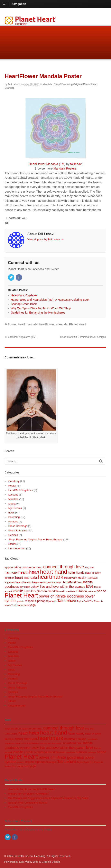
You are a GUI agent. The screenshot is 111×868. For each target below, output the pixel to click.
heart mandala (28, 324)
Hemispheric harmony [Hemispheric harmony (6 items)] (50, 582)
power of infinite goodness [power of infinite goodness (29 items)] (61, 596)
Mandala (48, 84)
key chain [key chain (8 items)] (25, 587)
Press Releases (18, 530)
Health (12, 486)
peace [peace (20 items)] (101, 591)
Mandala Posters (65, 168)
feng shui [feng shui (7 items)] (89, 568)
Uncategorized (17, 548)
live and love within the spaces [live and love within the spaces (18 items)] (63, 586)
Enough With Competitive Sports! (28, 803)
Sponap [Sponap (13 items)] (40, 601)
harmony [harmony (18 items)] (11, 572)
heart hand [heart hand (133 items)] (54, 572)
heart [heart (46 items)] (34, 572)
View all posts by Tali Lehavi (46, 239)
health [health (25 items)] (23, 572)
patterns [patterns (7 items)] (92, 591)
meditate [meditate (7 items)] (70, 591)
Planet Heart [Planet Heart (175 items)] (21, 595)
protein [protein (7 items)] (21, 601)
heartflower (47, 324)
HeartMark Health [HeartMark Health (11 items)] (75, 578)
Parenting (14, 517)
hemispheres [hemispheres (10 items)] (31, 582)
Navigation (19, 4)
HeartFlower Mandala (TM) (47, 164)
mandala (62, 324)
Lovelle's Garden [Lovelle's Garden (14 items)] (35, 591)
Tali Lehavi (14, 84)
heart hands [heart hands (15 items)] (76, 573)
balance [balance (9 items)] (26, 568)
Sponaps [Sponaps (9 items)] (51, 601)
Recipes (13, 535)
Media (12, 504)
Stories (12, 544)
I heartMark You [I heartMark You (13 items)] (72, 582)
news (11, 513)
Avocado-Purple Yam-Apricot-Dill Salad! (32, 789)
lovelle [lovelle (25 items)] (18, 591)
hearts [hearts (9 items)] (19, 582)
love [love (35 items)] (90, 586)
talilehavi (76, 164)
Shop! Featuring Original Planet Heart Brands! (35, 539)
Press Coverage (18, 526)
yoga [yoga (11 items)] (33, 605)
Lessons (13, 495)
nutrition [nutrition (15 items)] (81, 591)
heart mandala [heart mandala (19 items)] (26, 578)
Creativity (14, 481)
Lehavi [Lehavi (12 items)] (35, 587)
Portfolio (13, 522)
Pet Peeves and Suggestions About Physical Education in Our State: (49, 798)
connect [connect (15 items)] (37, 567)
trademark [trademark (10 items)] (23, 605)
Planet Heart (77, 324)
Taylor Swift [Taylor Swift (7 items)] (83, 601)
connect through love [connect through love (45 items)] (63, 567)
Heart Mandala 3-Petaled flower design (83, 337)
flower (12, 324)
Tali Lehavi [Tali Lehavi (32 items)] (67, 601)
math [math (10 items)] (62, 591)
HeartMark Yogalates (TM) (21, 337)
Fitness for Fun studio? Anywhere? (29, 794)
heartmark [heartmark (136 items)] (50, 577)
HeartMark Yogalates (21, 490)
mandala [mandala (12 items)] (53, 591)
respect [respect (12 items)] (30, 601)
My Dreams (15, 508)
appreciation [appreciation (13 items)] (13, 567)
